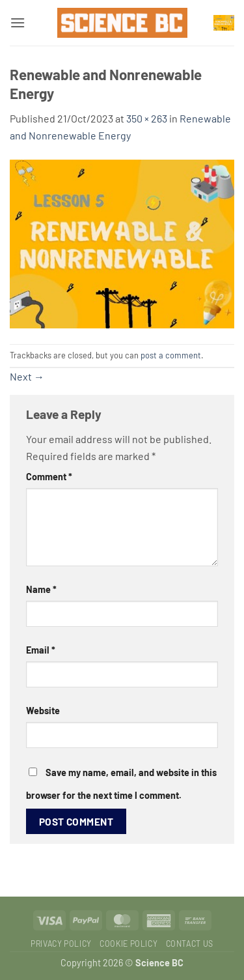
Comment (49, 477)
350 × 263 (147, 118)
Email (41, 650)
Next (27, 376)
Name (41, 589)
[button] (18, 22)
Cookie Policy (129, 944)
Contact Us (190, 944)
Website (43, 711)
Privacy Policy (61, 944)
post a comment (171, 355)
